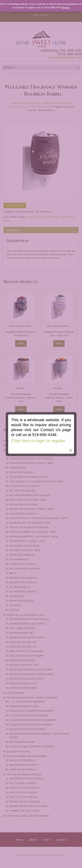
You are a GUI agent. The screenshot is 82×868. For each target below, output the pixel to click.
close (71, 438)
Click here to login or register (38, 428)
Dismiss (66, 7)
